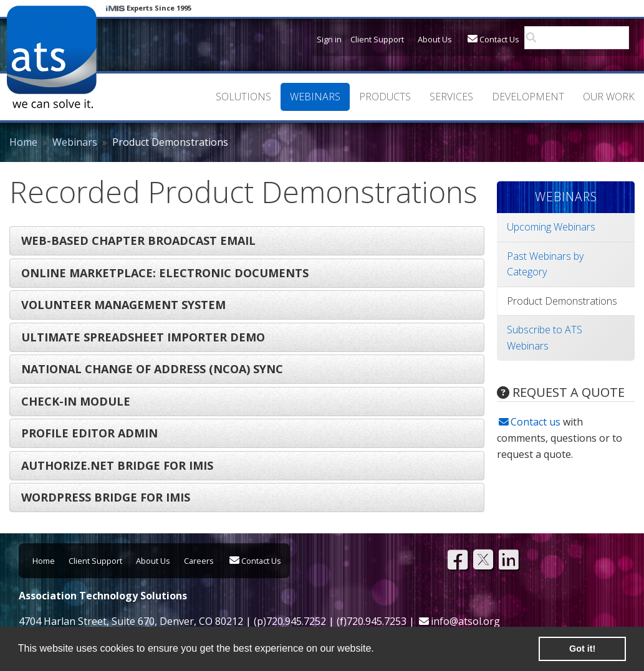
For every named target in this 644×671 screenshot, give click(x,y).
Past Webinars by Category (545, 264)
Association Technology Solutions (51, 57)
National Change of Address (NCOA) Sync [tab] (152, 369)
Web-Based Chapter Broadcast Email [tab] (138, 240)
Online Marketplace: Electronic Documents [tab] (165, 273)
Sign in (329, 39)
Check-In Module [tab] (76, 401)
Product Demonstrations (562, 301)
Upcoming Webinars (551, 227)
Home (23, 142)
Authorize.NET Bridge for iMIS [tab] (117, 465)
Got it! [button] (582, 649)
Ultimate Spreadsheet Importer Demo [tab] (143, 337)
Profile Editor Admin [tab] (89, 433)
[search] (580, 38)
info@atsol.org (465, 621)
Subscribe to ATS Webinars (545, 338)
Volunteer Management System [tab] (123, 305)
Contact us (536, 422)
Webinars (75, 142)
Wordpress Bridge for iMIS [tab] (106, 497)
